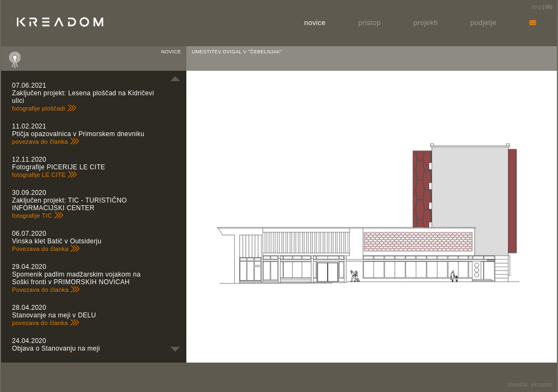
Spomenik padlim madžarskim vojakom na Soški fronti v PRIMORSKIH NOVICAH (76, 278)
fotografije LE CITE (45, 175)
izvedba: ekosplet (530, 385)
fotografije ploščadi (44, 108)
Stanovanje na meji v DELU (54, 315)
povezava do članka (46, 142)
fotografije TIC (38, 216)
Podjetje (483, 23)
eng (537, 7)
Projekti (426, 23)
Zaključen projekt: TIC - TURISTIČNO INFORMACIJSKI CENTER (69, 204)
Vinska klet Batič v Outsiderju (57, 241)
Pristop (370, 23)
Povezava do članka (46, 249)
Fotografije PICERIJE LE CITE (59, 167)
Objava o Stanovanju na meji (56, 348)
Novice (315, 23)
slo (549, 7)
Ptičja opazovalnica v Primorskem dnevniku (78, 134)
